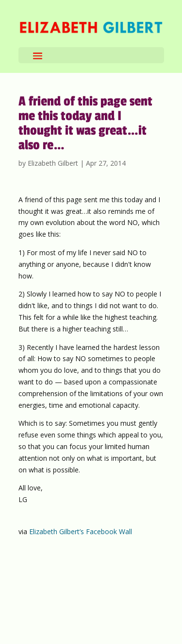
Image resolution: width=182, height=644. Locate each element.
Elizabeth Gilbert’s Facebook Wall (81, 531)
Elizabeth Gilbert (53, 163)
